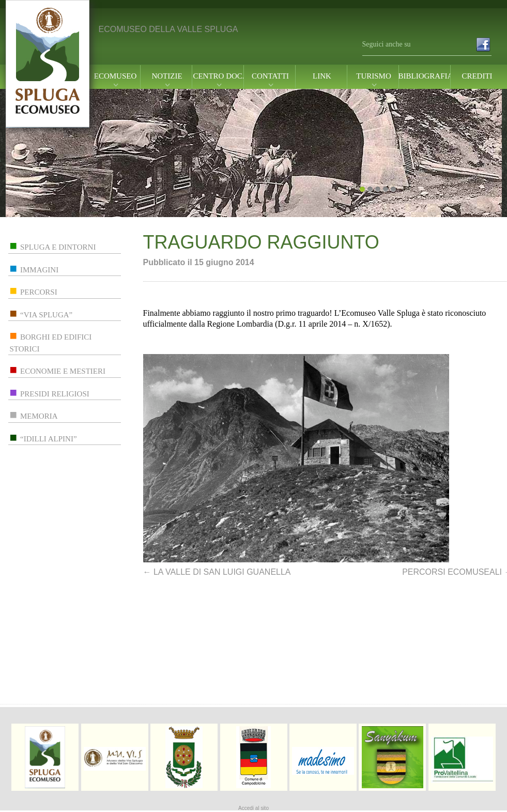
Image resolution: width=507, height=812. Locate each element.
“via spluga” (46, 315)
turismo (374, 76)
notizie (167, 76)
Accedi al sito (254, 808)
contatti (270, 76)
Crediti (477, 76)
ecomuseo (116, 76)
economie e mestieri (63, 371)
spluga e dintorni (58, 247)
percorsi (39, 292)
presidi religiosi (55, 394)
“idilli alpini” (49, 439)
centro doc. (218, 76)
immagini (39, 270)
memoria (39, 416)
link (322, 76)
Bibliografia (426, 76)
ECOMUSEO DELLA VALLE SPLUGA (168, 29)
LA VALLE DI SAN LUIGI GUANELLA (217, 572)
